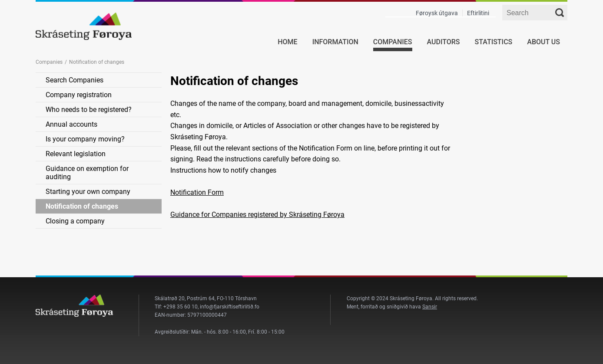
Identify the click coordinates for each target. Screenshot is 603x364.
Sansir (430, 307)
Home (287, 42)
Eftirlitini (478, 13)
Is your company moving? (85, 139)
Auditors (444, 42)
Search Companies (75, 80)
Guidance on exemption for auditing (87, 173)
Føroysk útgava (437, 13)
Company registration (79, 95)
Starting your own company (88, 192)
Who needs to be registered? (89, 110)
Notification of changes (82, 206)
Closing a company (75, 221)
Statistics (494, 42)
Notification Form (197, 192)
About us (543, 42)
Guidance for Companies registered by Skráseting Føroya (257, 215)
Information (335, 42)
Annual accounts (71, 124)
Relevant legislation (76, 154)
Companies (393, 42)
